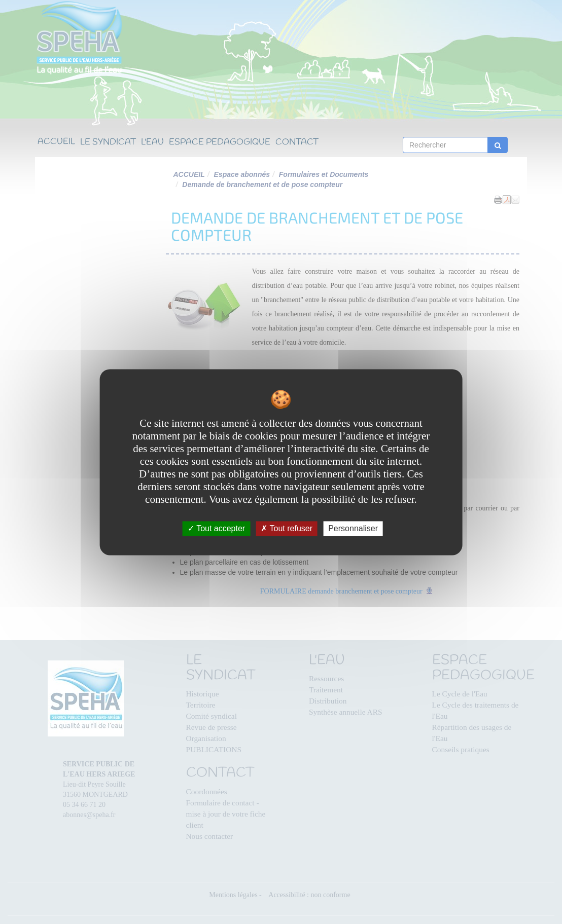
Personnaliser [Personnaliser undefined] (353, 528)
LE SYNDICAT (108, 143)
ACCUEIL (56, 142)
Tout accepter (216, 528)
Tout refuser (287, 528)
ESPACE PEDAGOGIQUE (220, 143)
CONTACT (297, 143)
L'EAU (152, 143)
